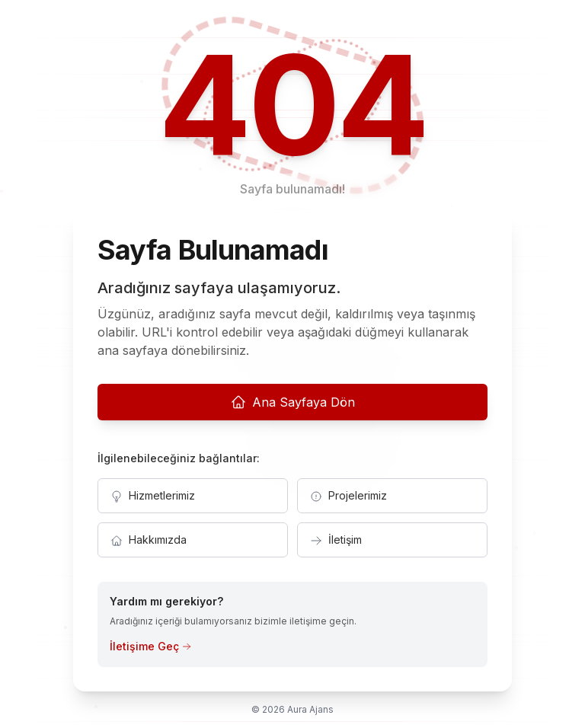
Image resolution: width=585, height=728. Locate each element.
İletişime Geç (150, 646)
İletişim (336, 540)
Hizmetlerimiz (153, 496)
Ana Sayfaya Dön (293, 402)
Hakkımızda (149, 540)
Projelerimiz (348, 496)
